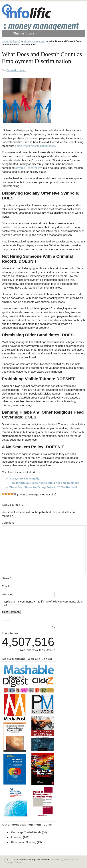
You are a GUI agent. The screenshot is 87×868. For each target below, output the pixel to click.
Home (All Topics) (11, 41)
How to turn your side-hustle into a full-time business (44, 483)
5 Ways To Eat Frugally (24, 478)
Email (6, 586)
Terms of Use (71, 860)
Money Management (35, 41)
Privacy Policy (56, 860)
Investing (17, 837)
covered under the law (29, 168)
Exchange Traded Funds (26, 832)
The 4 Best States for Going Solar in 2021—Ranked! (43, 487)
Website (7, 594)
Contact (18, 862)
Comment (9, 523)
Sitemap (9, 862)
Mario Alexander (16, 70)
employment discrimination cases (35, 146)
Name (6, 578)
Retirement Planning (24, 842)
